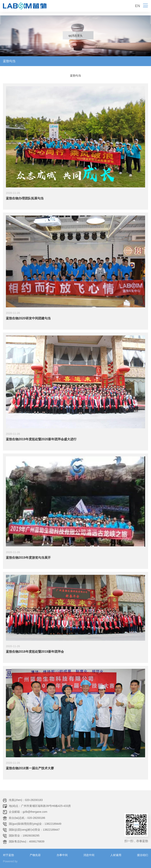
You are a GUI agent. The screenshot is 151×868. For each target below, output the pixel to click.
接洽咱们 (143, 855)
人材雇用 (116, 855)
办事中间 (62, 855)
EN (138, 6)
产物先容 (35, 855)
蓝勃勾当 (9, 61)
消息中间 (89, 855)
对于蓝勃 (8, 855)
